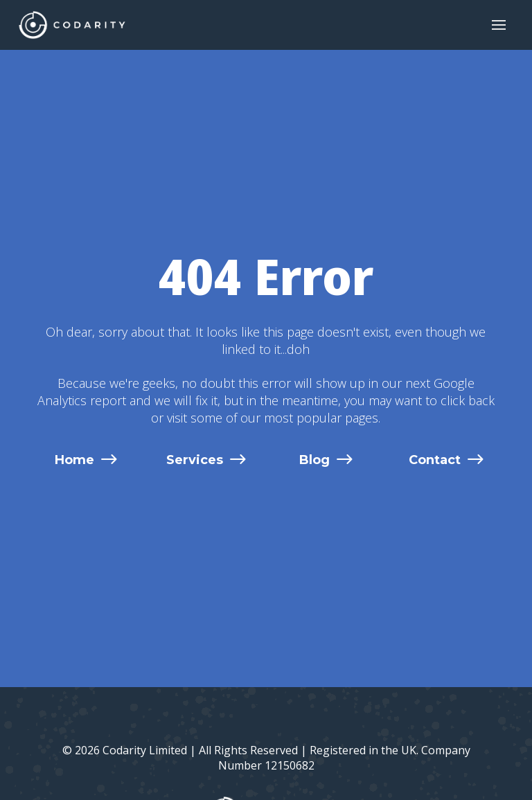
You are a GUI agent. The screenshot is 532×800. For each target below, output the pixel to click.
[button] (499, 25)
